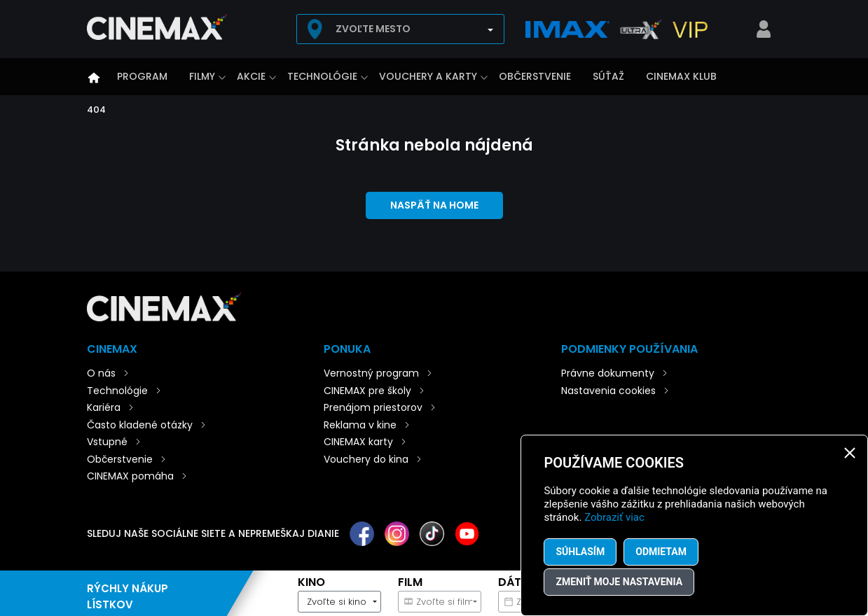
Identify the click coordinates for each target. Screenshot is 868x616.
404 (96, 110)
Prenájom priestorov (373, 407)
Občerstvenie (535, 76)
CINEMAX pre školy (367, 391)
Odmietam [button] (661, 552)
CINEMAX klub (681, 76)
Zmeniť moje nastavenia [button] (619, 582)
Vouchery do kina (366, 459)
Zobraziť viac (614, 517)
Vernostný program (371, 373)
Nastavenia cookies (608, 391)
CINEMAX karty (358, 442)
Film (410, 582)
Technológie (322, 76)
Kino (311, 582)
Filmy (202, 76)
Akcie (251, 76)
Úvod (94, 78)
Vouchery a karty (428, 76)
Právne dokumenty (608, 373)
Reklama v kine (360, 425)
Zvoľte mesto (373, 29)
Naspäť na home (434, 205)
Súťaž (608, 76)
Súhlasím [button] (580, 552)
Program (142, 76)
